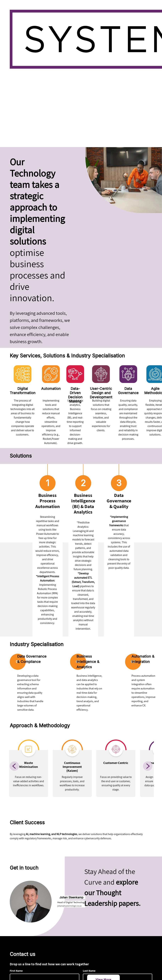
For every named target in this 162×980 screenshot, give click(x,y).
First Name (16, 971)
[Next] (148, 766)
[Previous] (14, 766)
